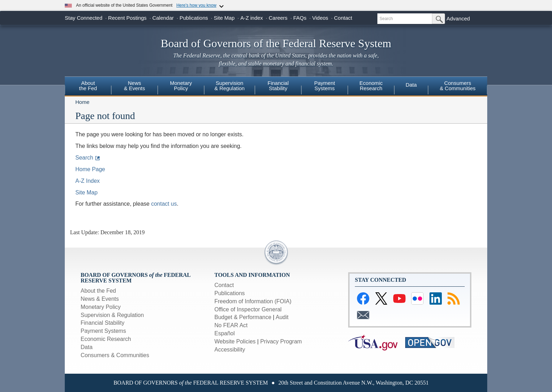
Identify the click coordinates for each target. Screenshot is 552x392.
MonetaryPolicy (181, 86)
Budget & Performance (243, 317)
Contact (343, 18)
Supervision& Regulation (230, 86)
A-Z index (252, 18)
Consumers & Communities (115, 355)
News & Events (134, 86)
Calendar (163, 18)
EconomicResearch (371, 86)
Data (411, 85)
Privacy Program (281, 341)
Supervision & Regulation (112, 315)
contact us (164, 204)
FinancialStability (278, 86)
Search (84, 158)
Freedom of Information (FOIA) (253, 301)
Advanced (458, 18)
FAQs (300, 18)
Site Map (224, 18)
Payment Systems (103, 331)
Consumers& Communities (458, 86)
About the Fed (98, 291)
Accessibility (230, 350)
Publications (194, 18)
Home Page (90, 169)
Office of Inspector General (248, 309)
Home (82, 102)
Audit (282, 317)
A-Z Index (87, 181)
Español (225, 333)
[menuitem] (88, 87)
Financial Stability (103, 323)
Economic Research (106, 339)
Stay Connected (84, 18)
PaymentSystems (324, 86)
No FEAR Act (231, 325)
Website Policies (235, 341)
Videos (320, 18)
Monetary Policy (101, 307)
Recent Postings (127, 18)
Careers (278, 18)
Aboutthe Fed (88, 86)
